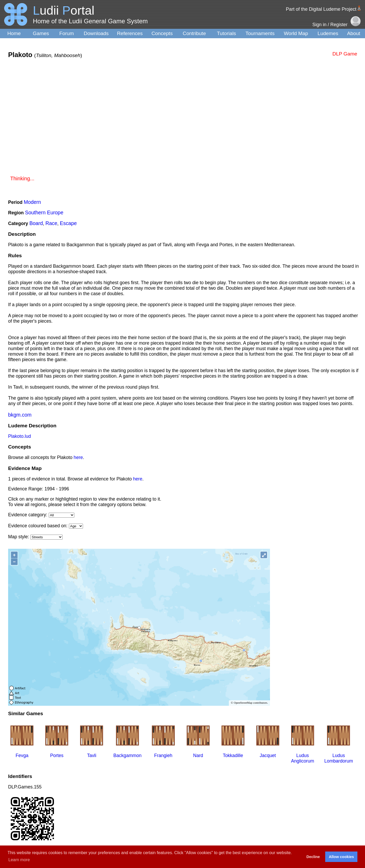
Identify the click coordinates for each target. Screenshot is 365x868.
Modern (32, 202)
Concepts (162, 33)
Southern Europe (44, 212)
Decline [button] (313, 857)
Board (36, 223)
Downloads (96, 33)
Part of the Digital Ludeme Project (321, 9)
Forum (67, 33)
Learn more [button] (19, 860)
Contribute (194, 33)
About (354, 33)
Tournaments (260, 33)
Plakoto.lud (20, 436)
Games (41, 33)
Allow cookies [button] (341, 857)
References (130, 33)
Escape (68, 223)
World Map (296, 33)
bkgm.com (20, 415)
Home (14, 33)
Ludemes (328, 33)
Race (51, 223)
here (78, 457)
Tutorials (226, 33)
